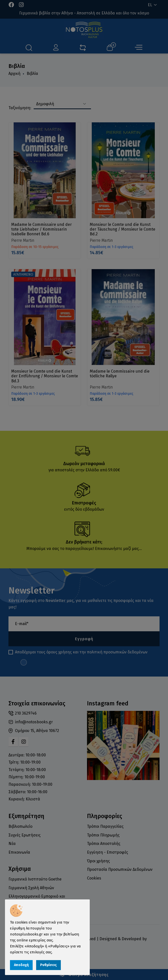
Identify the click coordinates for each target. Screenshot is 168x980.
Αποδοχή (21, 965)
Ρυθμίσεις (48, 965)
